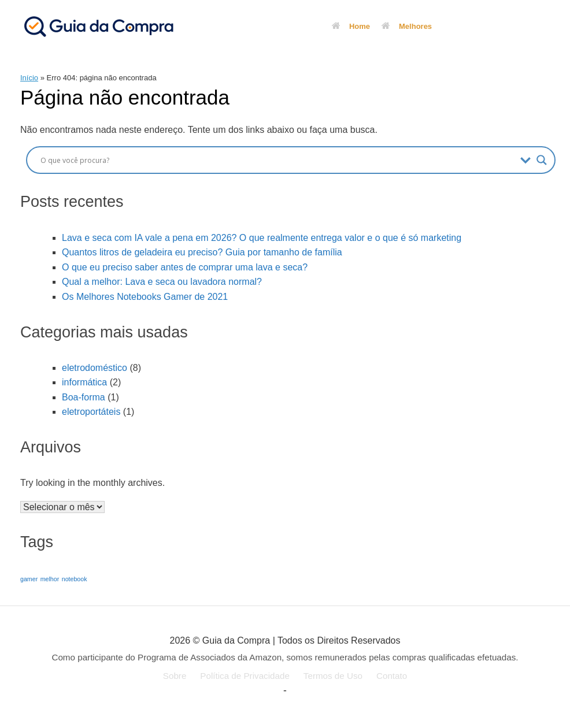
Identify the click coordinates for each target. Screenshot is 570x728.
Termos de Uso (333, 676)
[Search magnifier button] (542, 160)
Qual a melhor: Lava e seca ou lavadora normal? (162, 282)
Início (29, 78)
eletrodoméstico (95, 368)
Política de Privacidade (245, 676)
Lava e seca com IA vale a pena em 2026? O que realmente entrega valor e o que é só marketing (262, 238)
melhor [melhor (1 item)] (50, 579)
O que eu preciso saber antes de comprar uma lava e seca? (185, 267)
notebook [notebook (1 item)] (75, 579)
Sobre (175, 676)
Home (351, 26)
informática (84, 382)
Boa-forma (84, 397)
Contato (392, 676)
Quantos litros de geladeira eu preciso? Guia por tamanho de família (202, 252)
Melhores (407, 26)
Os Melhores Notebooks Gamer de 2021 (145, 297)
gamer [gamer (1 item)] (29, 579)
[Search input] (277, 160)
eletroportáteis (91, 412)
